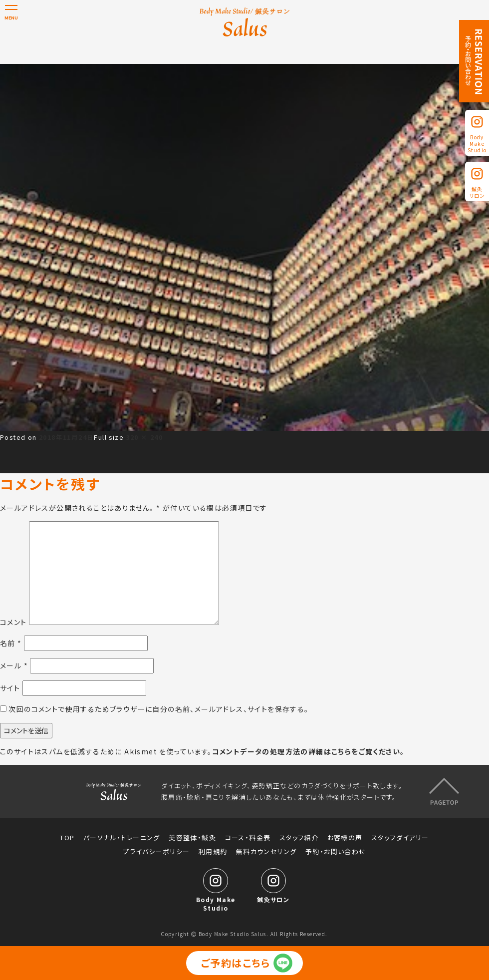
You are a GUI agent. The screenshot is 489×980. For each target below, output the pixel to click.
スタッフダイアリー (400, 838)
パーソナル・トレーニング (122, 838)
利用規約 (213, 852)
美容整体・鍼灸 (192, 838)
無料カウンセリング (266, 852)
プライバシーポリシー (156, 852)
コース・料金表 (248, 838)
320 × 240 (144, 437)
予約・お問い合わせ (336, 852)
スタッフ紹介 (299, 838)
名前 (11, 643)
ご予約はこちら (236, 963)
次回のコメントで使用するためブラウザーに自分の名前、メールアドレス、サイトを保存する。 (158, 709)
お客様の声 (345, 838)
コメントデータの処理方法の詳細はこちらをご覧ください (306, 751)
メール (14, 665)
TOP (67, 838)
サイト (10, 688)
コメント (13, 622)
